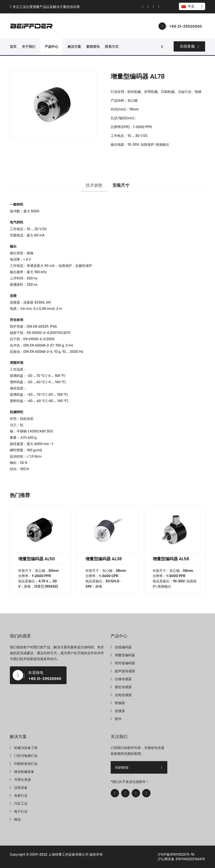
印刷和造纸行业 (26, 764)
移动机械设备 (24, 772)
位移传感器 (123, 679)
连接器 (120, 711)
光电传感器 (123, 695)
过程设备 (21, 788)
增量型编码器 (125, 655)
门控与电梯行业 (26, 756)
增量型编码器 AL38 (104, 559)
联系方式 (112, 47)
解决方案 (74, 47)
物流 (17, 819)
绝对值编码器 (125, 663)
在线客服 (189, 46)
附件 (118, 719)
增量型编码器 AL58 (171, 559)
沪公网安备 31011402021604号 (181, 859)
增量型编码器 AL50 (37, 559)
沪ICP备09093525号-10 (176, 854)
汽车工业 (21, 804)
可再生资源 (22, 780)
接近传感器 (123, 687)
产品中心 (51, 47)
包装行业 (21, 796)
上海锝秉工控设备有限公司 (68, 854)
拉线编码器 (123, 647)
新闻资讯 (93, 47)
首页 (13, 47)
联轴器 (120, 703)
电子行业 (21, 812)
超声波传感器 (125, 671)
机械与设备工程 (26, 748)
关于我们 (29, 47)
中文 (192, 6)
